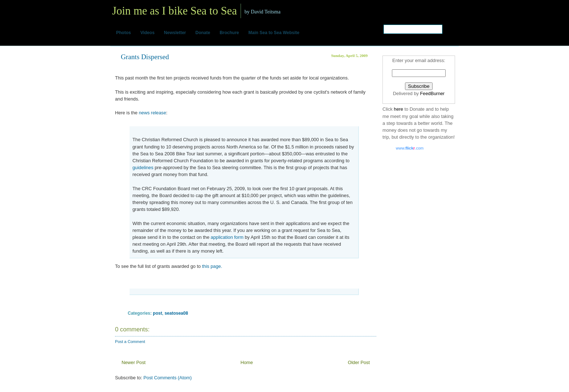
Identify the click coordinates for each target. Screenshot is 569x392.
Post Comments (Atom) (167, 378)
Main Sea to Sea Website (274, 33)
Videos (148, 33)
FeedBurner (433, 93)
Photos (124, 33)
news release (152, 113)
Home (247, 362)
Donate (203, 33)
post (157, 313)
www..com (410, 148)
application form (227, 237)
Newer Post (134, 362)
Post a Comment (130, 342)
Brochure (229, 33)
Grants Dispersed (145, 57)
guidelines (143, 168)
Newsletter (175, 33)
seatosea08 (176, 313)
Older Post (359, 362)
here (399, 109)
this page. (211, 266)
